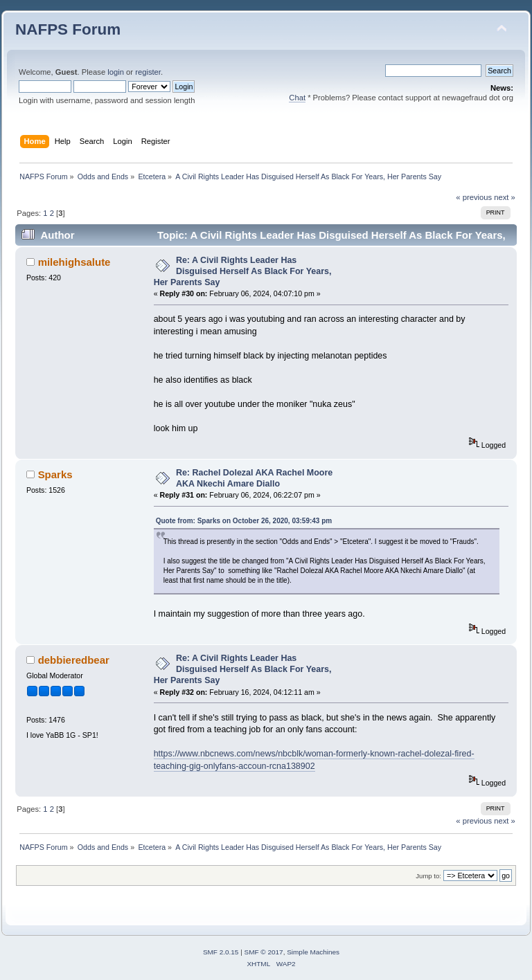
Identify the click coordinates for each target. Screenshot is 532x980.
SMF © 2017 (264, 952)
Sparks (55, 474)
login (116, 72)
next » (505, 197)
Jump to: (428, 876)
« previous (474, 197)
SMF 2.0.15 (221, 952)
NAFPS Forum (68, 29)
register (148, 72)
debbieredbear (74, 660)
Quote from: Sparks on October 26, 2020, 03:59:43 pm (244, 521)
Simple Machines (313, 952)
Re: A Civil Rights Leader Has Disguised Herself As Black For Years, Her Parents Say (243, 271)
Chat (297, 98)
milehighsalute (74, 262)
